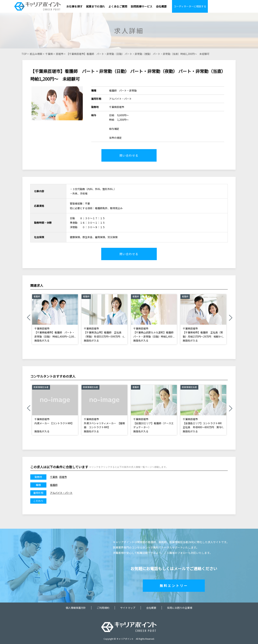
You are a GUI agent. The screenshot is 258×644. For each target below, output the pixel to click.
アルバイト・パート (61, 493)
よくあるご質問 (118, 6)
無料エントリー (174, 586)
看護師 (54, 485)
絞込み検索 (36, 54)
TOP (24, 54)
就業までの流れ (95, 6)
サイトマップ (128, 608)
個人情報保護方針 (76, 608)
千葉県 (49, 54)
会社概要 (161, 6)
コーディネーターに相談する (190, 6)
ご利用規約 (103, 608)
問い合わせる (129, 155)
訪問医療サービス (142, 6)
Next (230, 318)
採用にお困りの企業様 (180, 608)
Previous (28, 318)
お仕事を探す (74, 6)
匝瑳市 (60, 54)
